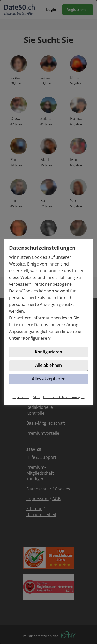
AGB (36, 397)
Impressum (21, 397)
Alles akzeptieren (49, 379)
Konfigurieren (36, 338)
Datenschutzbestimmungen (64, 397)
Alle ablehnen (48, 365)
